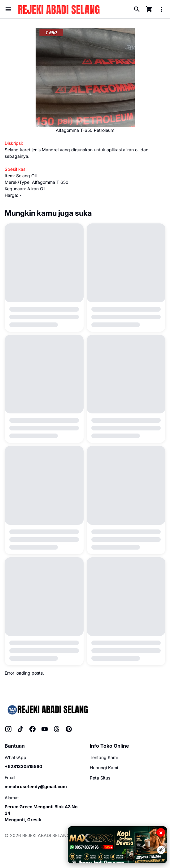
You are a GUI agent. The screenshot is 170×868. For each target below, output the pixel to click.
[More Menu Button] (162, 9)
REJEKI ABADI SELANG (46, 835)
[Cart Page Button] (149, 9)
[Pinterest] (69, 729)
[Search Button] (137, 9)
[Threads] (57, 729)
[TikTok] (20, 729)
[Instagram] (8, 729)
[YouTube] (45, 729)
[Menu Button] (8, 9)
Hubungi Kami (104, 768)
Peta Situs (100, 778)
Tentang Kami (104, 757)
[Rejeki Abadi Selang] (47, 709)
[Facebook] (33, 729)
